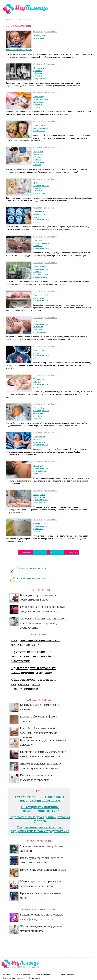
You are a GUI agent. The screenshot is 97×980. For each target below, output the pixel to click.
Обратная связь (35, 978)
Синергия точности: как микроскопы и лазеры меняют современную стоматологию (44, 623)
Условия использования (45, 974)
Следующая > (72, 552)
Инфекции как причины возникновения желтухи (40, 809)
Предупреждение (67, 974)
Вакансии (6, 974)
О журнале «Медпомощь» (13, 978)
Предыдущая (26, 552)
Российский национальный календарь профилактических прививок (39, 733)
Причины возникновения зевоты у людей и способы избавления (32, 656)
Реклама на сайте (23, 974)
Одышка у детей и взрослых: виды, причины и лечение (33, 670)
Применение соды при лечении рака (43, 870)
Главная (10, 20)
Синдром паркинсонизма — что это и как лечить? (36, 642)
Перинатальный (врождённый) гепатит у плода (40, 819)
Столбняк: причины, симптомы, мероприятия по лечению (40, 799)
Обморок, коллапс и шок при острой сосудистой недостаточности (34, 684)
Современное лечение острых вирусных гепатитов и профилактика (40, 829)
